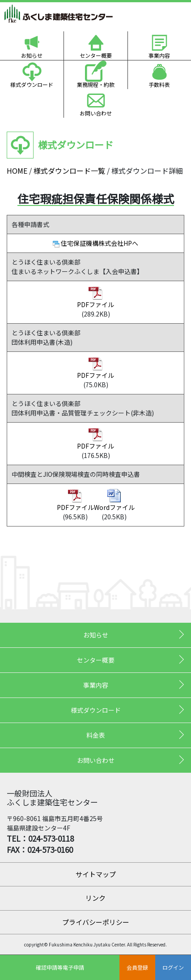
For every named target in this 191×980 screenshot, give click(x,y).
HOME (17, 171)
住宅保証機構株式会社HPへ (100, 243)
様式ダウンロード (32, 84)
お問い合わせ (96, 113)
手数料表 (159, 84)
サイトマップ (96, 874)
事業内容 (159, 55)
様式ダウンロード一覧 (69, 171)
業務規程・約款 (96, 84)
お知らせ (32, 55)
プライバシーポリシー (96, 922)
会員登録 (137, 967)
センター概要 (96, 55)
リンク (95, 898)
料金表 (96, 735)
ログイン (173, 967)
